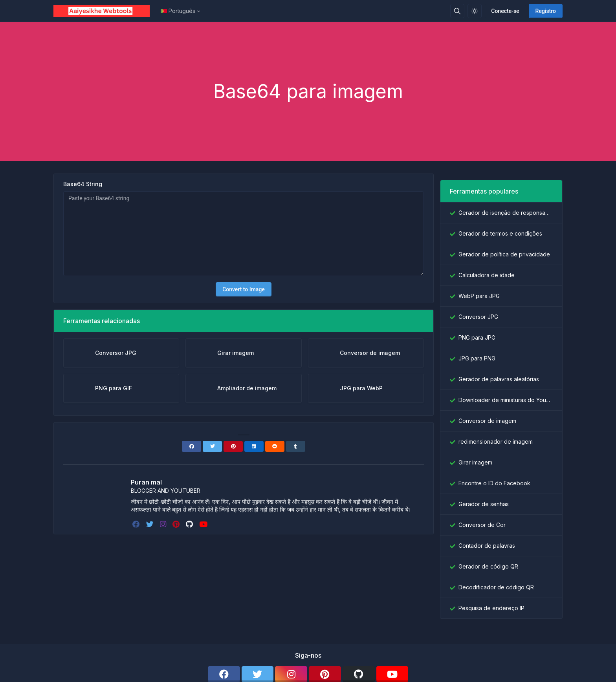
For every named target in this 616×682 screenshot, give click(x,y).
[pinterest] (177, 524)
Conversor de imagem (487, 421)
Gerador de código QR (488, 566)
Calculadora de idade (487, 275)
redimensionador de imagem (496, 442)
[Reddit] (275, 446)
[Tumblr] (296, 446)
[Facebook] (192, 446)
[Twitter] (212, 446)
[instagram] (164, 524)
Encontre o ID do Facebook (494, 483)
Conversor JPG (478, 317)
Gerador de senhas (484, 504)
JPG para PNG (477, 358)
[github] (190, 524)
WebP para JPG (479, 296)
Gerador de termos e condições (500, 233)
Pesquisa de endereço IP (491, 608)
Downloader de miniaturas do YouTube (506, 400)
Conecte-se (505, 11)
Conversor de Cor (482, 525)
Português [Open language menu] (178, 11)
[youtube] (204, 524)
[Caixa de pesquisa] (457, 11)
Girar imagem (475, 462)
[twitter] (151, 524)
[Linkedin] (254, 446)
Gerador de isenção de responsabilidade (506, 213)
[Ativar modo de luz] (475, 11)
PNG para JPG (477, 337)
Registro (546, 11)
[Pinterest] (233, 446)
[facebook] (137, 524)
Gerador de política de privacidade (504, 254)
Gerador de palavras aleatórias (499, 379)
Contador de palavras (487, 546)
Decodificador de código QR (496, 587)
